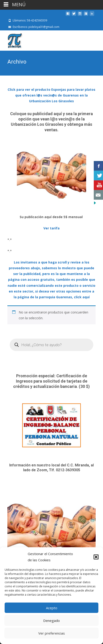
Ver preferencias (52, 633)
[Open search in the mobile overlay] (51, 345)
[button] (96, 557)
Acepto (52, 608)
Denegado (51, 621)
